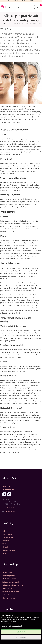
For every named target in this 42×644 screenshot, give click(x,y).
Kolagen (5, 531)
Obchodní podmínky (9, 579)
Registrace (6, 486)
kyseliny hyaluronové (24, 251)
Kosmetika (6, 541)
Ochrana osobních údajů (11, 592)
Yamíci (5, 553)
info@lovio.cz (10, 511)
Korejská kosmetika (9, 550)
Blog (10, 24)
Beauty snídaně (8, 534)
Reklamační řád (8, 588)
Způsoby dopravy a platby (11, 582)
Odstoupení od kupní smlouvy (13, 585)
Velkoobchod (7, 572)
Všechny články (6, 29)
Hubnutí (5, 547)
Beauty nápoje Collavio (13, 445)
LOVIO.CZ (3, 24)
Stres (4, 544)
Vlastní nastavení (21, 637)
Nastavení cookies (9, 598)
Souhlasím (21, 632)
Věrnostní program (9, 489)
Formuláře (6, 595)
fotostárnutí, (19, 338)
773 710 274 (10, 508)
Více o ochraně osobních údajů (11, 626)
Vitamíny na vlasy (8, 537)
